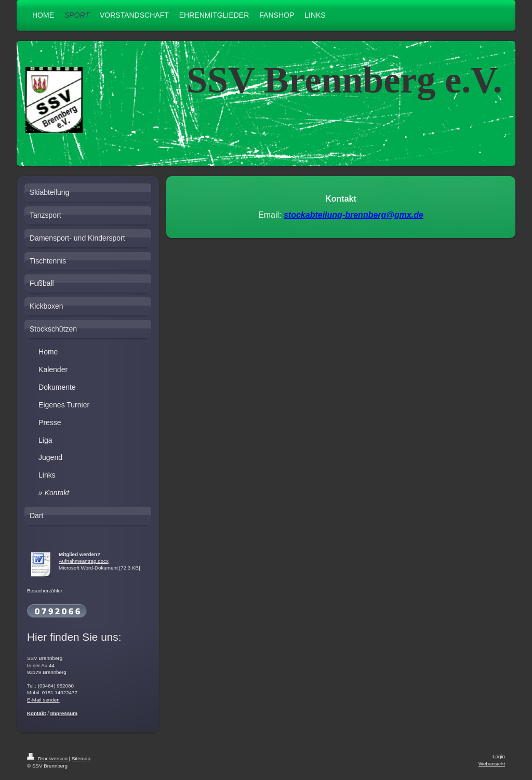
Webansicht (492, 764)
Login (499, 756)
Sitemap (81, 758)
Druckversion (48, 758)
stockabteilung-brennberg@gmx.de (354, 215)
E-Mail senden (43, 700)
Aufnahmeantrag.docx (84, 561)
